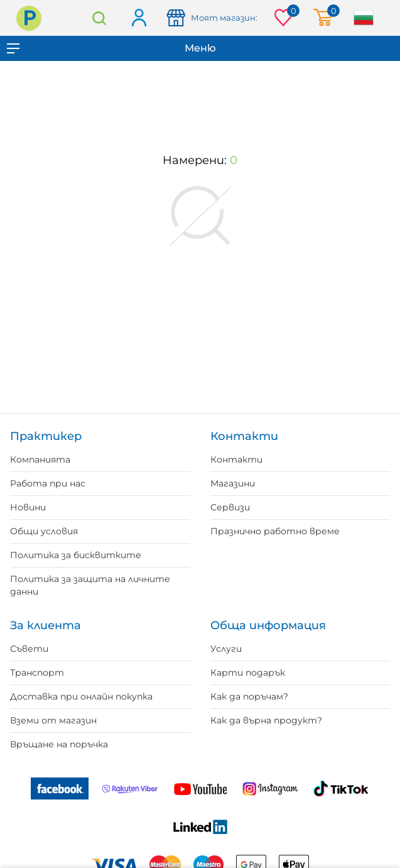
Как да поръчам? (249, 696)
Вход (138, 19)
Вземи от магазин (53, 720)
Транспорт (37, 673)
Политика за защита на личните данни (90, 585)
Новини (28, 507)
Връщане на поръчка (59, 744)
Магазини (233, 483)
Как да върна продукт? (266, 720)
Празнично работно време (275, 531)
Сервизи (230, 507)
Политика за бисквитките (76, 555)
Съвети (29, 649)
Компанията (40, 459)
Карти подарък (248, 673)
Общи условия (44, 531)
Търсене (99, 18)
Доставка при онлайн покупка (81, 696)
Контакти (236, 459)
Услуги (226, 649)
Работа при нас (48, 483)
